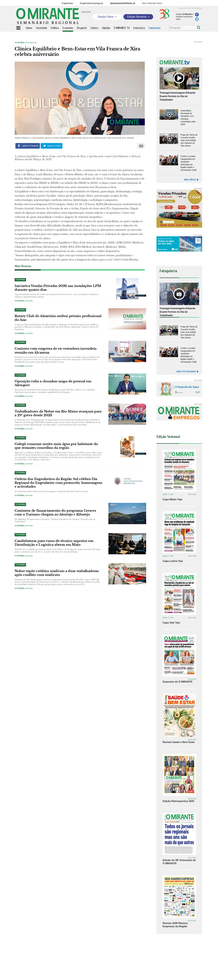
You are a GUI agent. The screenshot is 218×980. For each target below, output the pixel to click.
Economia (19, 43)
